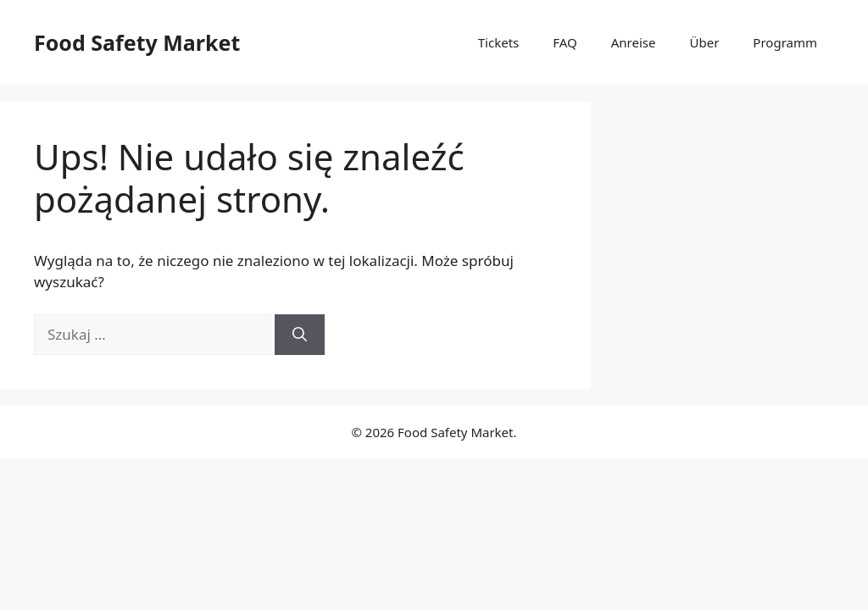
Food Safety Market (137, 42)
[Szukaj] (300, 335)
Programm (785, 42)
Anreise (634, 42)
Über (705, 42)
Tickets (498, 42)
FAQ (565, 42)
